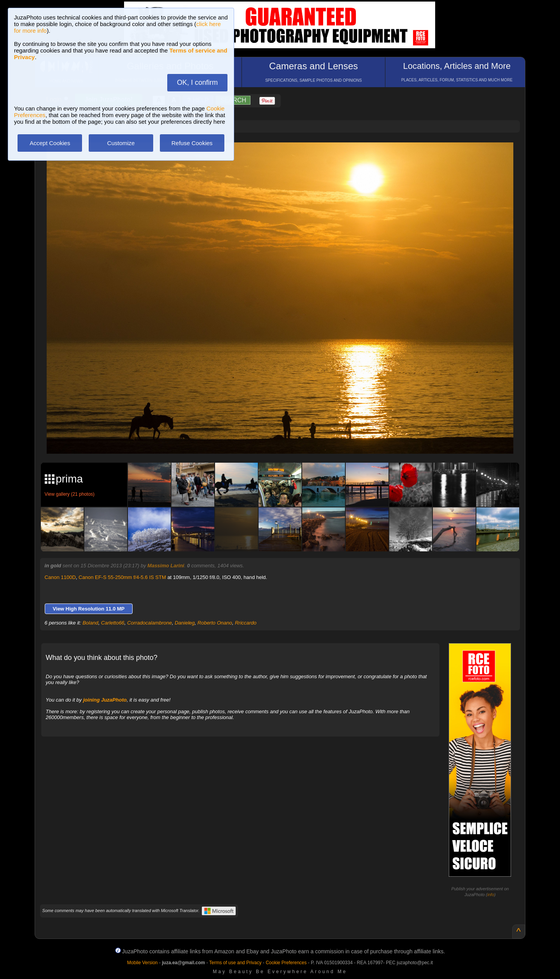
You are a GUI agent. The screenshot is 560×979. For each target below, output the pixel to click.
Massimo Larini (166, 566)
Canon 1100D (60, 577)
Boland (90, 623)
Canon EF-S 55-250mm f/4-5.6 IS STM (122, 577)
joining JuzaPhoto (105, 700)
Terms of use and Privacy (235, 963)
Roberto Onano (215, 623)
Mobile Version (143, 963)
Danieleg (185, 623)
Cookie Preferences (286, 963)
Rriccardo (246, 623)
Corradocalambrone (150, 623)
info (491, 895)
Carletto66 (113, 623)
